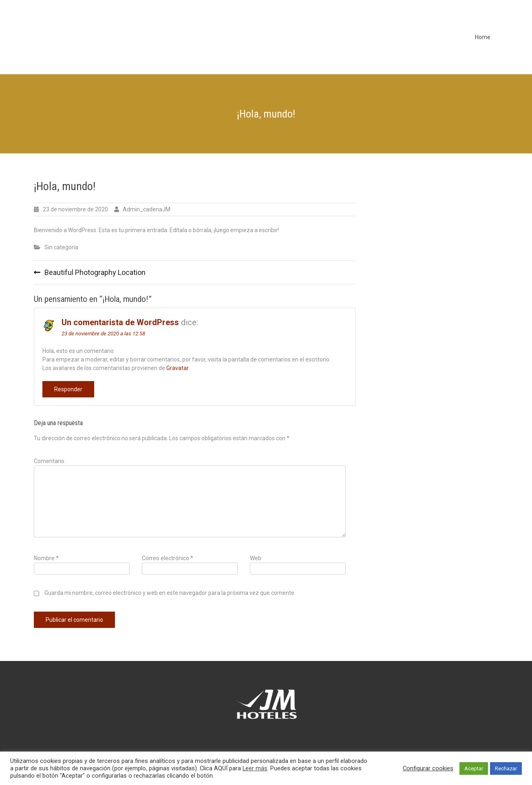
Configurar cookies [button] (428, 768)
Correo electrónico (168, 558)
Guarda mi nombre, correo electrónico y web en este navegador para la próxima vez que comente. (170, 593)
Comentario (49, 461)
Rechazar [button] (506, 768)
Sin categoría (61, 247)
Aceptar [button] (474, 768)
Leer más (255, 768)
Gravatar (177, 368)
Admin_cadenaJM (147, 209)
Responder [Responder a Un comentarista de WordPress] (68, 389)
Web (256, 558)
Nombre (46, 558)
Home (483, 37)
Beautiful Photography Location (95, 272)
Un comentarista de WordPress (120, 322)
